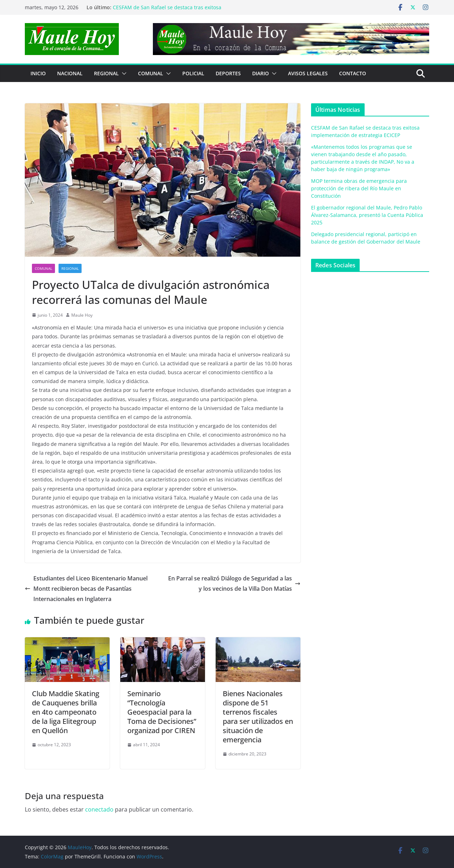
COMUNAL (151, 73)
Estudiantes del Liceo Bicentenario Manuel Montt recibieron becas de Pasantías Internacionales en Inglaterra (86, 589)
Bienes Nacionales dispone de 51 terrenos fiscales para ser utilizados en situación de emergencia (258, 717)
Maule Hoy (82, 315)
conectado (99, 809)
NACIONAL (70, 73)
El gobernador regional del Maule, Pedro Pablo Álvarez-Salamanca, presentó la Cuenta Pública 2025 (367, 215)
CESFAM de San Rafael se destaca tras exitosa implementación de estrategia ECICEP (167, 11)
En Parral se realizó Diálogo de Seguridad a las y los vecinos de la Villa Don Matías (234, 583)
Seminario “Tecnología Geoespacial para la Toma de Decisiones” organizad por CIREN (162, 712)
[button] (123, 73)
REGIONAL (106, 73)
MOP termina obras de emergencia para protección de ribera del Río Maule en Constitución (359, 188)
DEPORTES (228, 73)
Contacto (353, 73)
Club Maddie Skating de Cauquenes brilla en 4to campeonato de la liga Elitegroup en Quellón (66, 712)
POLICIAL (193, 73)
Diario (261, 73)
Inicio (38, 73)
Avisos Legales (308, 73)
